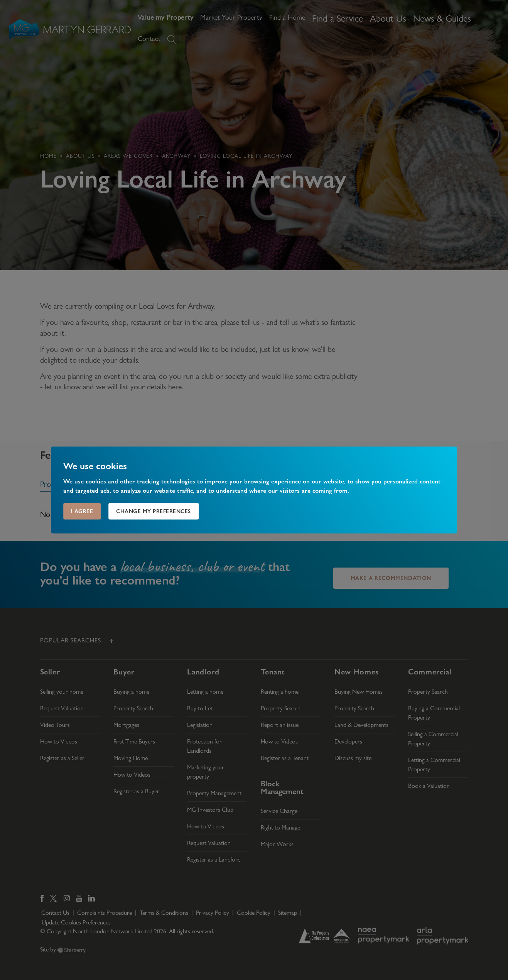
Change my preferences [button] (154, 511)
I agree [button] (82, 511)
